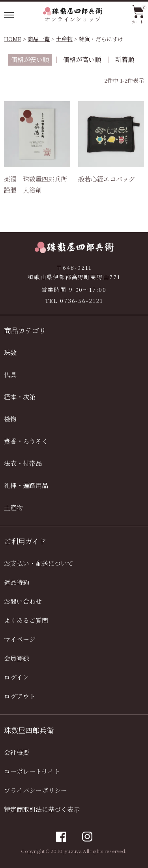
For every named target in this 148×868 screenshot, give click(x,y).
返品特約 (17, 582)
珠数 (10, 353)
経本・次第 (20, 397)
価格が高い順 (82, 60)
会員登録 (17, 658)
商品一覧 (39, 39)
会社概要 (17, 752)
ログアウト (20, 696)
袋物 (10, 419)
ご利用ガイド (25, 541)
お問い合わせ (23, 601)
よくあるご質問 (26, 620)
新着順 (125, 60)
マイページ (20, 639)
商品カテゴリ (25, 330)
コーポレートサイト (32, 771)
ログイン (16, 677)
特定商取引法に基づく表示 (42, 809)
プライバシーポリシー (36, 790)
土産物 (64, 39)
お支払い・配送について (39, 563)
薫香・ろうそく (26, 441)
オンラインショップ (73, 15)
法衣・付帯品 (23, 463)
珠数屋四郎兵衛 (29, 730)
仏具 (10, 375)
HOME (13, 39)
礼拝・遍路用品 (26, 485)
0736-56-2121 (82, 301)
